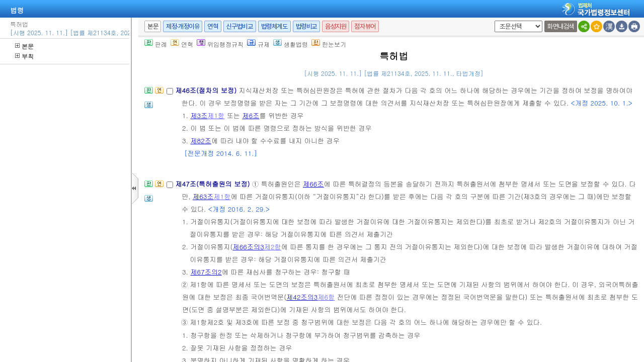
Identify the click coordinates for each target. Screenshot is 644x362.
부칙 (24, 56)
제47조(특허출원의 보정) (214, 184)
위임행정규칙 (220, 44)
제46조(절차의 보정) (207, 90)
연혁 (213, 26)
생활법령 (291, 44)
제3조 (199, 115)
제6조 (251, 115)
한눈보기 (329, 44)
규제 (258, 44)
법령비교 (306, 26)
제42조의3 (302, 297)
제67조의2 (206, 272)
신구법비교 (240, 26)
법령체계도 (274, 26)
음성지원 (336, 26)
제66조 (313, 184)
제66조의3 (248, 247)
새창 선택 (493, 21)
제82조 (201, 141)
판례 (156, 44)
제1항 (216, 115)
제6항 (326, 297)
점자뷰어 (365, 26)
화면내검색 (561, 26)
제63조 (203, 196)
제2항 (273, 247)
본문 (24, 46)
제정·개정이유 (183, 26)
